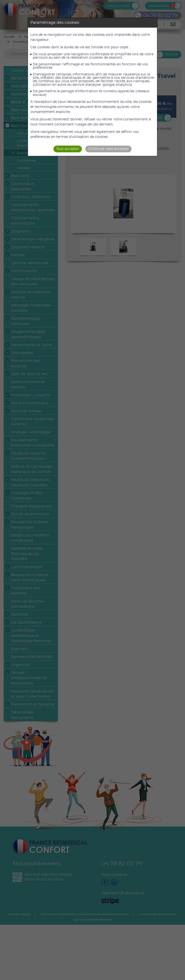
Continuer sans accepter (108, 149)
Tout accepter (68, 149)
